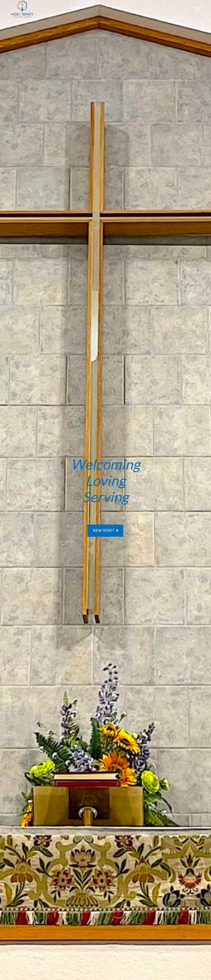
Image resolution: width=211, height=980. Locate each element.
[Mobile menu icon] (197, 9)
